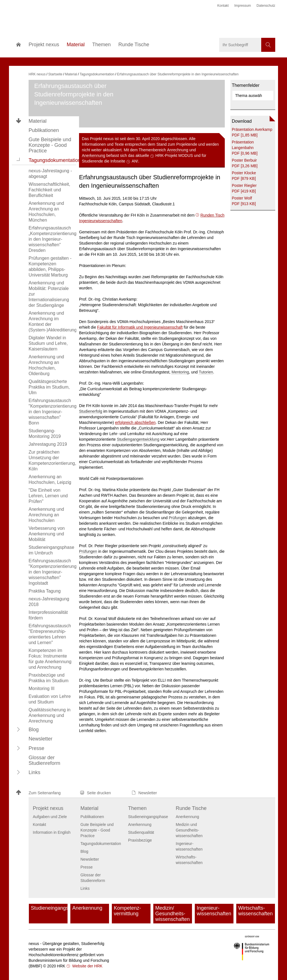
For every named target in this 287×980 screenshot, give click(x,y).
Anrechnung (178, 150)
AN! (135, 161)
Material (38, 121)
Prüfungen (178, 518)
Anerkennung (93, 155)
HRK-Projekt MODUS (174, 155)
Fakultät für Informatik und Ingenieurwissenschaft (140, 327)
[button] (18, 160)
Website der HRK (87, 966)
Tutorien (206, 372)
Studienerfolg (91, 411)
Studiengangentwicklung (138, 439)
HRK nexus (37, 74)
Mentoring (180, 372)
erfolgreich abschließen (135, 422)
